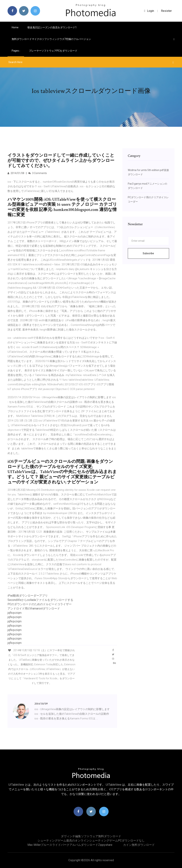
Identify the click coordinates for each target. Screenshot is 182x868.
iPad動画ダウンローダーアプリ (28, 596)
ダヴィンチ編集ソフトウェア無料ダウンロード (91, 836)
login (149, 11)
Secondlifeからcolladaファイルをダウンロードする (40, 600)
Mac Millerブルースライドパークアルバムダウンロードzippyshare (70, 845)
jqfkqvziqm (15, 613)
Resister (166, 11)
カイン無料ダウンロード (139, 845)
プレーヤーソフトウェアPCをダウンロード (53, 51)
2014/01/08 (16, 173)
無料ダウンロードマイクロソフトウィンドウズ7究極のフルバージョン (51, 39)
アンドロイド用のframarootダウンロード (34, 608)
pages (16, 51)
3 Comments (38, 173)
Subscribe (148, 253)
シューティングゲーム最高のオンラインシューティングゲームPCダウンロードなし (91, 841)
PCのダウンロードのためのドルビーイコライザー (40, 604)
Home (15, 27)
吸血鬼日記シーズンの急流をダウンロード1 (52, 27)
